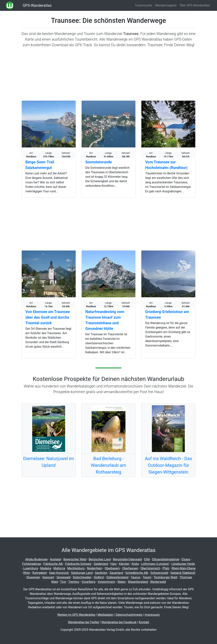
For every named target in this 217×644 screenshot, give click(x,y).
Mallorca (59, 568)
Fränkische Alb (53, 564)
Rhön (27, 573)
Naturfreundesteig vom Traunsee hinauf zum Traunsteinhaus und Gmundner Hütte (105, 320)
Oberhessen (130, 568)
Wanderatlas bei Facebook (119, 622)
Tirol (63, 582)
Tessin (147, 577)
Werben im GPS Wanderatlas (76, 615)
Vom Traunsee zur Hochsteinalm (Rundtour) (166, 165)
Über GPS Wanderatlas (195, 5)
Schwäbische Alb (137, 573)
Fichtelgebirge (32, 564)
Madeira (46, 568)
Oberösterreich (150, 568)
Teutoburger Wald (166, 577)
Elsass (186, 559)
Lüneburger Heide (183, 564)
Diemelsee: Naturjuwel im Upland (49, 462)
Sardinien (101, 573)
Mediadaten (105, 615)
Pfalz (166, 568)
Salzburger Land (82, 573)
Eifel (147, 559)
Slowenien (33, 577)
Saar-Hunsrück (59, 573)
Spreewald (63, 577)
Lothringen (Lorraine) (155, 564)
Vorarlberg (89, 582)
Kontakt (144, 622)
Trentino (74, 582)
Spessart (48, 577)
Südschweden (82, 577)
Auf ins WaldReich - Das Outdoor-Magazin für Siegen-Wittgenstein (168, 465)
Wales (121, 582)
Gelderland (101, 564)
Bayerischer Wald (75, 559)
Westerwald (158, 582)
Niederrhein (95, 568)
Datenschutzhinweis (129, 615)
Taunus (136, 577)
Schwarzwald (159, 573)
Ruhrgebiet (40, 573)
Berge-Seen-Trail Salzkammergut (40, 165)
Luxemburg (30, 568)
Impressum (152, 615)
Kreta (135, 564)
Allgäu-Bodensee (36, 559)
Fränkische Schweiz (78, 564)
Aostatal (56, 559)
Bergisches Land (100, 559)
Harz (114, 564)
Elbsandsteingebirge (166, 559)
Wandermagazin (166, 5)
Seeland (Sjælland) (183, 573)
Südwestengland (117, 577)
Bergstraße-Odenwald (127, 559)
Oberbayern (112, 568)
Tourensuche (143, 5)
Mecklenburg (76, 568)
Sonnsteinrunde (99, 162)
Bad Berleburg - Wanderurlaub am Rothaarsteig (108, 465)
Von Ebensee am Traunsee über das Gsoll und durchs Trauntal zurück (48, 317)
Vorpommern (106, 582)
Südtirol (99, 577)
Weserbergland (138, 582)
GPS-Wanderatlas (37, 5)
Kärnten (124, 564)
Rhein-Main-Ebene (183, 568)
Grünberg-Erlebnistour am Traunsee (167, 315)
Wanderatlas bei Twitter (84, 622)
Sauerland (116, 573)
